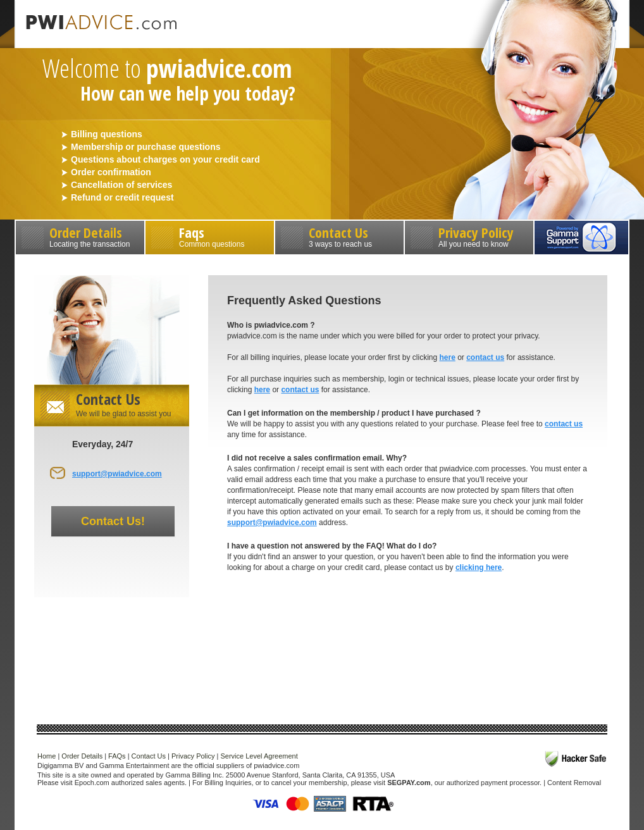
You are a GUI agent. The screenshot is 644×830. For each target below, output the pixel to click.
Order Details (80, 236)
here (447, 357)
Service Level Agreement (259, 756)
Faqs (210, 236)
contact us (485, 357)
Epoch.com (92, 783)
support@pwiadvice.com (117, 474)
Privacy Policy (469, 236)
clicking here (479, 567)
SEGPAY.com (409, 783)
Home (46, 756)
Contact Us (339, 236)
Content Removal (574, 783)
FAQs (117, 756)
